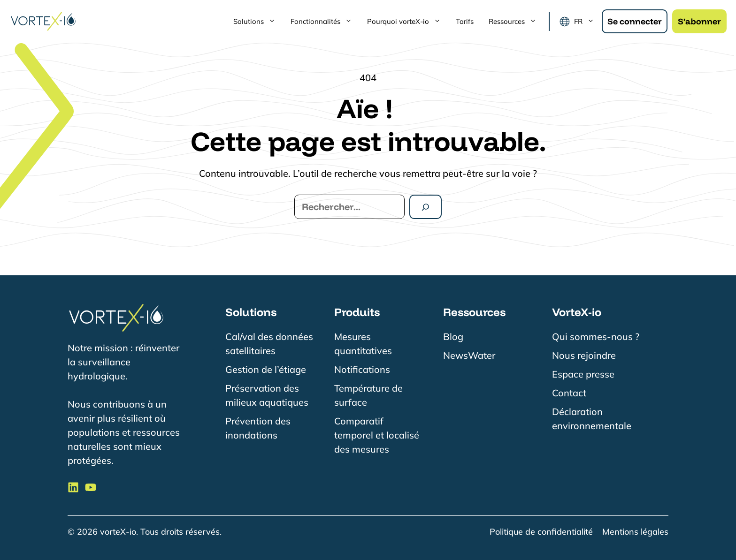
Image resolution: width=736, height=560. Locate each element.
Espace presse (583, 374)
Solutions (258, 22)
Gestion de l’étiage (266, 369)
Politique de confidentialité (541, 532)
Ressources (516, 22)
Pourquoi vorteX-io (408, 22)
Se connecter (635, 21)
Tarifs (465, 21)
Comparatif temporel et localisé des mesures (377, 435)
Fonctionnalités (325, 22)
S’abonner (699, 21)
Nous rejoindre (584, 355)
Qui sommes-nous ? (596, 337)
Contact (569, 393)
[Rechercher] (425, 207)
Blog (453, 337)
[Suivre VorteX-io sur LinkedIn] (73, 487)
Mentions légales (635, 532)
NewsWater (469, 355)
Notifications (362, 369)
